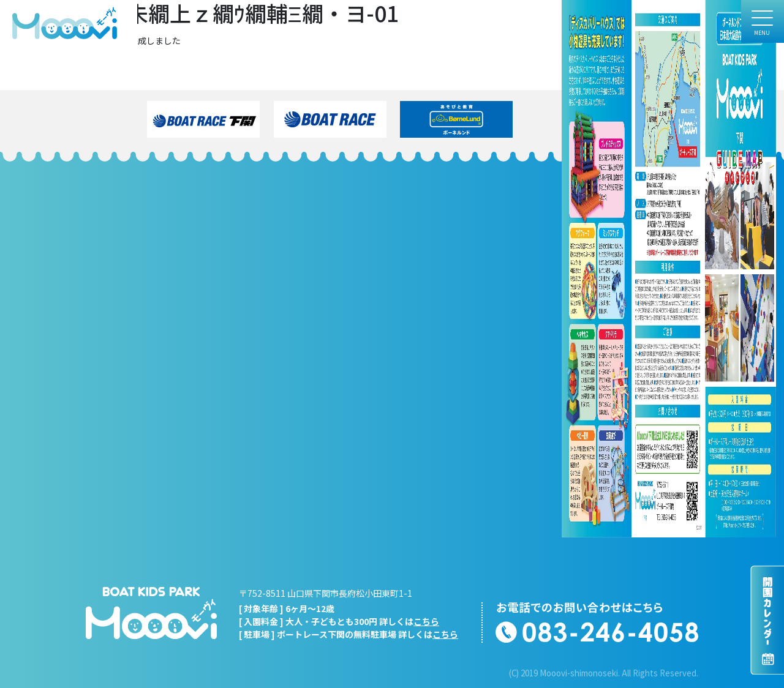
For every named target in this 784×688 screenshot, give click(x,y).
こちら (426, 621)
